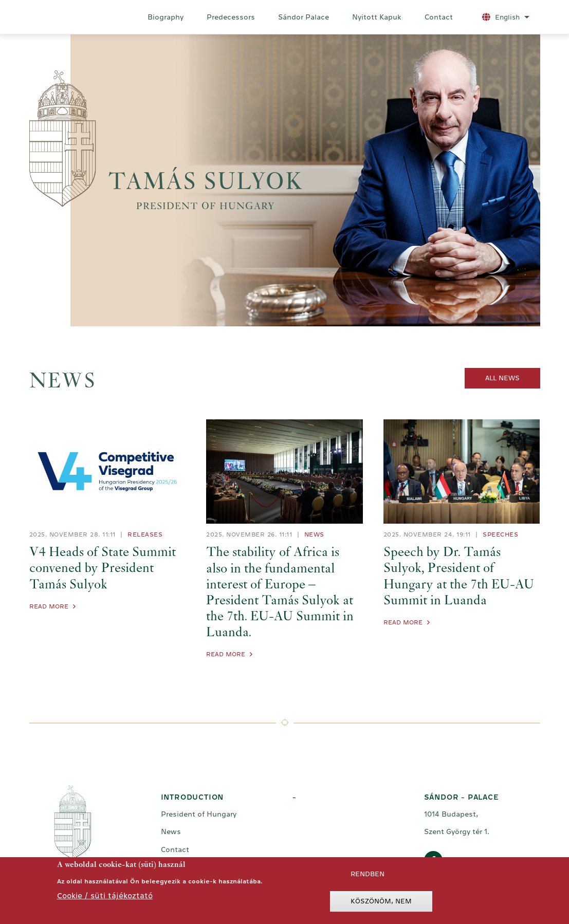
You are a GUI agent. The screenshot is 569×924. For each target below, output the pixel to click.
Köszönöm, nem (381, 904)
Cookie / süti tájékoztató (105, 898)
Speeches (500, 534)
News (314, 534)
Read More (49, 606)
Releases (145, 534)
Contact (439, 17)
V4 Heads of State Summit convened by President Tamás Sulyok (103, 569)
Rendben (368, 876)
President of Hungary (199, 814)
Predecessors (231, 17)
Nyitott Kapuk (377, 17)
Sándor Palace (304, 17)
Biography (166, 17)
